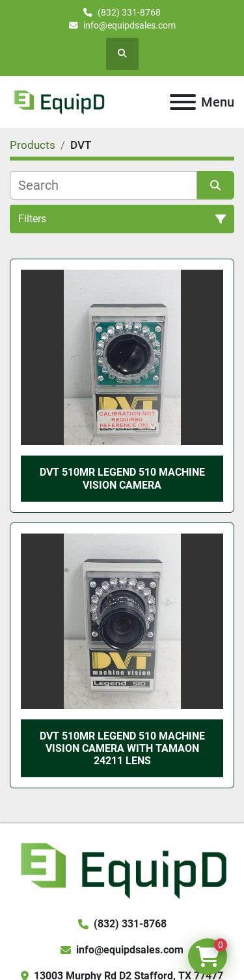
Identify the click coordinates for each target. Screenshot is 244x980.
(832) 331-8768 (129, 12)
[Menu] (183, 102)
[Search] (103, 185)
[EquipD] (122, 869)
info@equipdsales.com (129, 25)
